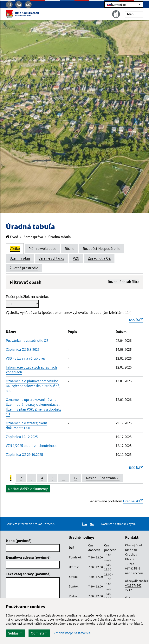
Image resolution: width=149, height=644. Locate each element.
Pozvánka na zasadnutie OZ (27, 340)
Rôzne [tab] (69, 249)
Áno (85, 524)
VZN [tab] (76, 258)
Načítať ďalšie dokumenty (28, 489)
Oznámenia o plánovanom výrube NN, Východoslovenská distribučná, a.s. (33, 386)
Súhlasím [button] (15, 633)
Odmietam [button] (39, 633)
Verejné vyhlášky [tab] (51, 258)
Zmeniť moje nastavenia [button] (72, 633)
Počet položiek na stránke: (27, 297)
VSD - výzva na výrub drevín (27, 358)
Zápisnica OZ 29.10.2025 (24, 454)
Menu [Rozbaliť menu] (134, 14)
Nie (93, 524)
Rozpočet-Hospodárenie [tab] (101, 249)
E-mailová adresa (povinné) (28, 557)
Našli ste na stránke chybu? (119, 524)
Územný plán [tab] (20, 258)
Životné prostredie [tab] (24, 268)
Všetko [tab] (15, 249)
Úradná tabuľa (60, 237)
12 (75, 478)
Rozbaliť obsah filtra (124, 282)
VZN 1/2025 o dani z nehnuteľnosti (32, 446)
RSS (136, 320)
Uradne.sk (133, 501)
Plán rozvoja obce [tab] (42, 249)
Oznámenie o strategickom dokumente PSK (26, 425)
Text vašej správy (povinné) (28, 574)
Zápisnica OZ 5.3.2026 (23, 349)
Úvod (12, 237)
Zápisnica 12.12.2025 (22, 437)
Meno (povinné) (19, 541)
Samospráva (33, 237)
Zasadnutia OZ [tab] (99, 258)
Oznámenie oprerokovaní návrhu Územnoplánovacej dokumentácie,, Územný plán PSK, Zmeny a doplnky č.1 (34, 407)
